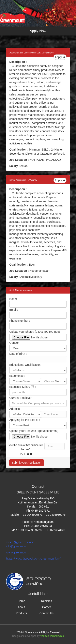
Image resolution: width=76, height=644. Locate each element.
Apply (60, 57)
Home (21, 601)
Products (21, 613)
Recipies (47, 601)
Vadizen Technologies (52, 636)
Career (47, 607)
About (21, 607)
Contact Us (47, 613)
